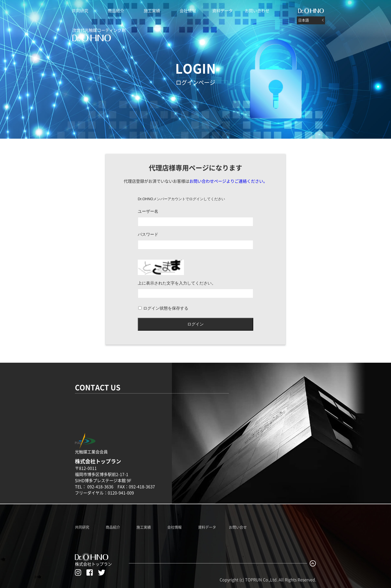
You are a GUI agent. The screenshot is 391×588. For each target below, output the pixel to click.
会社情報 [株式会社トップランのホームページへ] (188, 11)
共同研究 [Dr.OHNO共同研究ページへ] (82, 527)
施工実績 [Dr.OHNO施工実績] (152, 11)
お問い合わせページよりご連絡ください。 (228, 181)
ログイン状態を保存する (166, 308)
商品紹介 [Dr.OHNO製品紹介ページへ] (116, 11)
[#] (311, 11)
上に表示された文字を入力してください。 (177, 283)
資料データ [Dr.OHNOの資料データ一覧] (222, 11)
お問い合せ (238, 527)
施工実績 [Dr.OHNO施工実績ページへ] (144, 527)
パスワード (148, 234)
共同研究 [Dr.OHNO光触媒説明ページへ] (80, 11)
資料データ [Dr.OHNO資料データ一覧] (207, 527)
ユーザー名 (148, 211)
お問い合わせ (257, 11)
